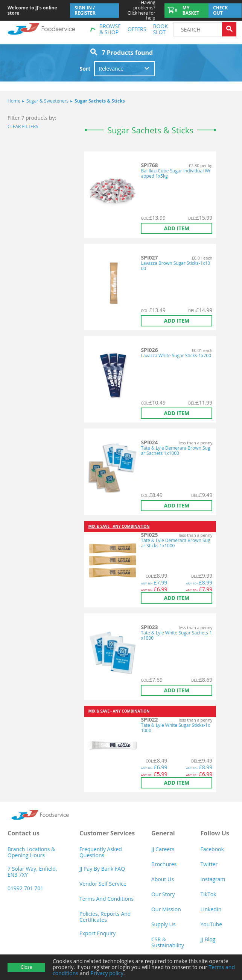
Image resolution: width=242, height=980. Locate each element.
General (163, 833)
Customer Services (107, 833)
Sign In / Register (85, 10)
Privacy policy (107, 973)
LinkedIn (211, 909)
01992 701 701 (25, 888)
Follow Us (215, 833)
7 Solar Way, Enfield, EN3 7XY (32, 872)
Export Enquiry (97, 933)
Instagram (213, 879)
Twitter (209, 864)
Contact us (24, 833)
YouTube (212, 924)
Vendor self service (103, 884)
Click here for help (137, 10)
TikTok (209, 894)
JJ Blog (208, 939)
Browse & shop (110, 29)
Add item (177, 228)
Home (14, 101)
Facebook (212, 849)
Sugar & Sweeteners (45, 101)
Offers (137, 29)
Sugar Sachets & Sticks (98, 101)
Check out (220, 10)
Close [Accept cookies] (26, 967)
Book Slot (160, 29)
